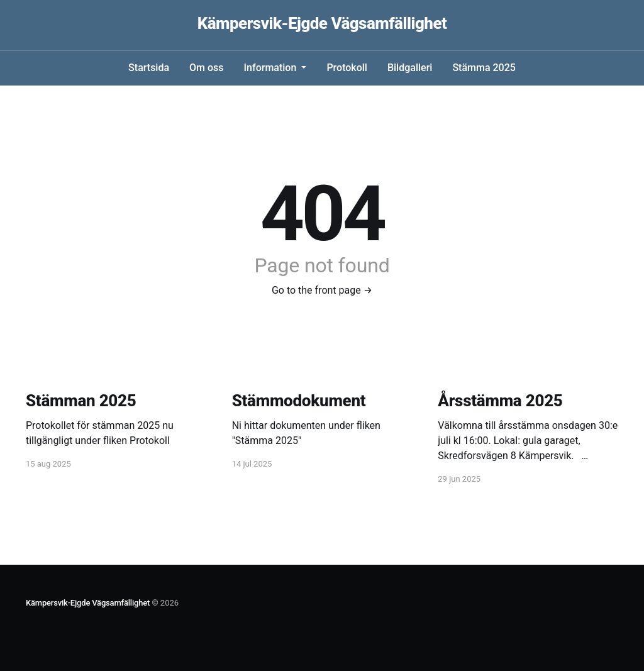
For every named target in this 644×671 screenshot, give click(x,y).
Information (272, 68)
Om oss (206, 68)
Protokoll (347, 68)
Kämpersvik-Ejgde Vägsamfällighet (322, 24)
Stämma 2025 (484, 68)
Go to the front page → (322, 290)
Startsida (149, 68)
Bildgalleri (410, 68)
